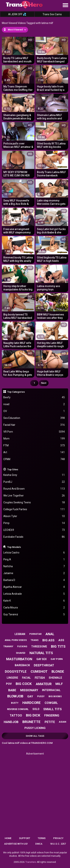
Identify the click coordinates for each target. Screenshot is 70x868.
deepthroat (44, 665)
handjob (11, 722)
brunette (31, 722)
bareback (22, 665)
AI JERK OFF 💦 (17, 14)
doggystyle (16, 671)
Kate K (34, 601)
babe (12, 690)
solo (36, 709)
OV (34, 411)
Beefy (34, 397)
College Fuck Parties (34, 509)
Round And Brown (34, 489)
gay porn (57, 659)
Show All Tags (35, 736)
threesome (39, 646)
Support (25, 838)
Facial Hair (34, 425)
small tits (53, 709)
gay (30, 696)
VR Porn (34, 432)
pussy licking (35, 728)
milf (59, 684)
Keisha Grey (34, 475)
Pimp (34, 523)
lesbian (20, 634)
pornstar (35, 634)
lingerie (12, 678)
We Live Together (34, 496)
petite (50, 722)
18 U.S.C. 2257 (58, 844)
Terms (42, 838)
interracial (51, 690)
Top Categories (16, 392)
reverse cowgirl (18, 709)
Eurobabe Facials (34, 537)
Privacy (58, 838)
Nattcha (34, 566)
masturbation (19, 659)
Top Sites (13, 469)
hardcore (32, 703)
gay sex (42, 659)
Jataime (34, 573)
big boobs (55, 696)
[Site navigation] (65, 5)
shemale (55, 678)
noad (34, 404)
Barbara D (34, 580)
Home (8, 838)
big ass (48, 640)
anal (50, 634)
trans (35, 640)
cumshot (39, 671)
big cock (24, 684)
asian (63, 722)
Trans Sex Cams (52, 14)
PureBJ (34, 482)
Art (34, 452)
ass (61, 640)
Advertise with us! (16, 844)
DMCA (39, 844)
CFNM (34, 459)
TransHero (31, 862)
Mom (34, 439)
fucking (22, 646)
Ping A (34, 560)
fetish (40, 678)
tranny (8, 646)
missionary (29, 690)
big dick (33, 715)
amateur (44, 684)
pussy (41, 696)
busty (15, 703)
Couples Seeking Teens (34, 503)
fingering (52, 715)
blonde (58, 671)
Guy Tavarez (34, 614)
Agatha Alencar (34, 587)
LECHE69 (34, 530)
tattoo (16, 715)
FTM (34, 446)
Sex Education (34, 418)
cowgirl (51, 703)
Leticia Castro (34, 553)
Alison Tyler (34, 516)
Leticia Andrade (34, 594)
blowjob (15, 696)
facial (26, 678)
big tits (58, 646)
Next (44, 383)
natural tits (41, 653)
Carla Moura (34, 608)
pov (9, 684)
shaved (21, 653)
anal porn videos (16, 640)
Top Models (14, 547)
